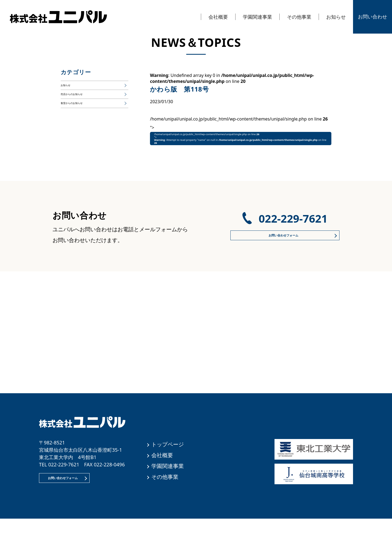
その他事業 (299, 17)
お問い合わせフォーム (283, 253)
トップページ (168, 462)
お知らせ (336, 17)
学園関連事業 (257, 17)
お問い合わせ (373, 17)
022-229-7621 (293, 233)
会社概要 (218, 17)
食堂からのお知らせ (80, 118)
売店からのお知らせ (80, 103)
